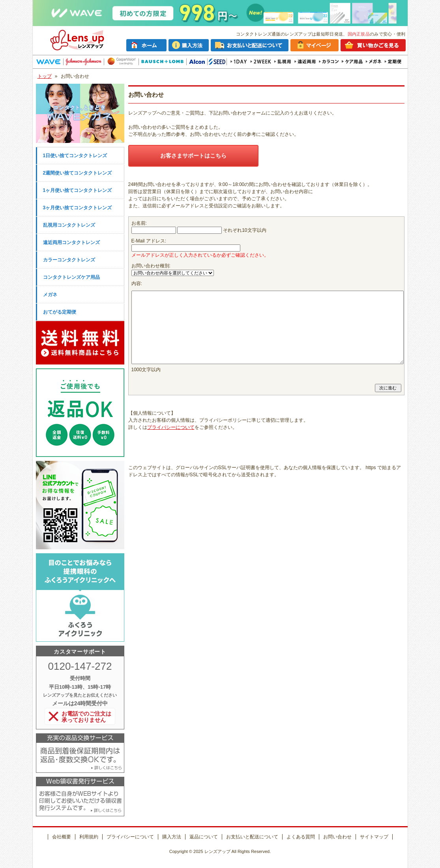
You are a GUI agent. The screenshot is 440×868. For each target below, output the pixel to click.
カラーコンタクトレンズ (69, 260)
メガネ (50, 295)
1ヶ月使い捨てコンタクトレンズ (78, 190)
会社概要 (62, 837)
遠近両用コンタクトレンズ (71, 242)
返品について (204, 837)
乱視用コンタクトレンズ (69, 225)
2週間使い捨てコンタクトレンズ (78, 173)
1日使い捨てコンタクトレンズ (75, 156)
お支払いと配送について (252, 837)
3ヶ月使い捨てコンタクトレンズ (78, 208)
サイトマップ (374, 837)
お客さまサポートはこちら (193, 156)
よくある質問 (301, 837)
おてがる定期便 (60, 312)
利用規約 (89, 837)
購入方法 (172, 837)
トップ (45, 76)
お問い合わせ (337, 837)
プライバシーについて (171, 427)
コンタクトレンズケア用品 (71, 277)
